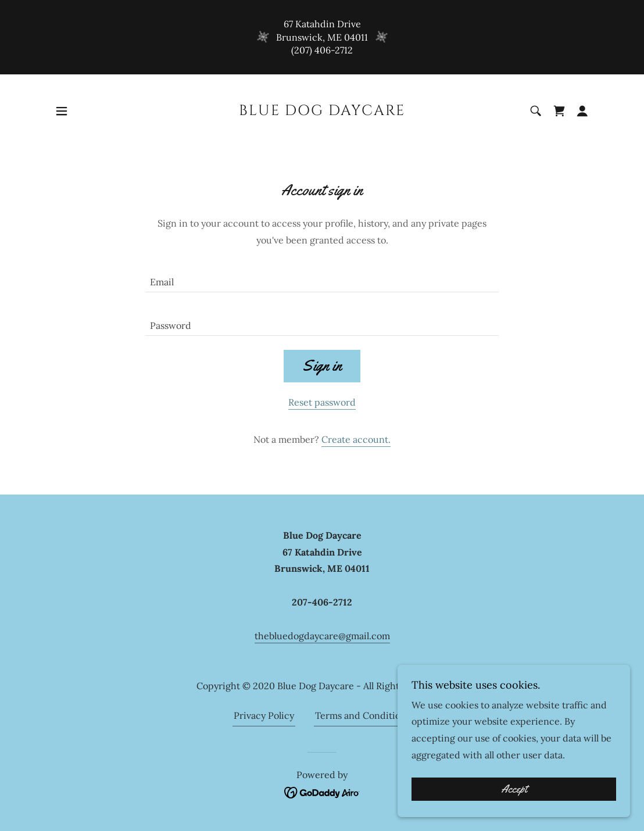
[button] (62, 111)
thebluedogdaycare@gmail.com (322, 636)
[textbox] (322, 277)
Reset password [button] (322, 402)
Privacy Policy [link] (264, 715)
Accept (514, 789)
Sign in (322, 366)
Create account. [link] (356, 439)
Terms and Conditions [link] (363, 715)
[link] (322, 112)
